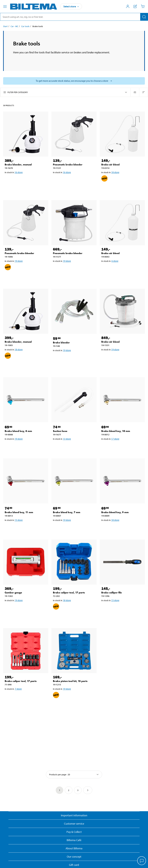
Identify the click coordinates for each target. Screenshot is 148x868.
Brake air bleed (110, 165)
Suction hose (60, 431)
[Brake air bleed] (122, 134)
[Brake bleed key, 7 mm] (74, 481)
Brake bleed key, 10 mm (116, 431)
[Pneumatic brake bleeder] (74, 134)
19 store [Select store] (19, 261)
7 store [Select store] (18, 689)
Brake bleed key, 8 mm (18, 431)
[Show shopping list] (135, 6)
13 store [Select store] (67, 439)
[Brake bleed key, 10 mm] (122, 400)
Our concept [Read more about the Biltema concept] (74, 857)
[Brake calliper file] (122, 562)
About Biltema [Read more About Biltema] (74, 848)
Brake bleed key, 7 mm (67, 512)
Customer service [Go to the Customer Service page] (74, 824)
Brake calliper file (112, 593)
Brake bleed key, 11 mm (19, 512)
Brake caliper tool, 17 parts (69, 593)
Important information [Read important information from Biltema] (74, 815)
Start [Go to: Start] (5, 26)
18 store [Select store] (115, 172)
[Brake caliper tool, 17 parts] (74, 562)
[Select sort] (74, 774)
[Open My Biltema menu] (128, 6)
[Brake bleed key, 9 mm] (122, 481)
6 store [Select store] (115, 261)
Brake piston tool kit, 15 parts (70, 681)
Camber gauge (13, 593)
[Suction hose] (74, 400)
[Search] (144, 17)
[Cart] (143, 6)
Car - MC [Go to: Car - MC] (14, 26)
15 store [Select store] (19, 520)
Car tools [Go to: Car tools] (25, 26)
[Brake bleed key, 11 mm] (26, 481)
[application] (142, 861)
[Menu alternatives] (5, 7)
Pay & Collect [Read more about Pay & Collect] (74, 832)
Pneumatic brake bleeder (68, 165)
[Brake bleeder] (74, 311)
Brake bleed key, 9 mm (115, 512)
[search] (74, 17)
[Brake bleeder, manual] (26, 134)
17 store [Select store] (115, 439)
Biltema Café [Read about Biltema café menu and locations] (74, 840)
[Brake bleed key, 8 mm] (26, 400)
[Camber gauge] (26, 562)
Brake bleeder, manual (18, 165)
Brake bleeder (61, 343)
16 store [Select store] (19, 172)
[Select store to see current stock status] (74, 81)
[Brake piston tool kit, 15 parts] (74, 651)
